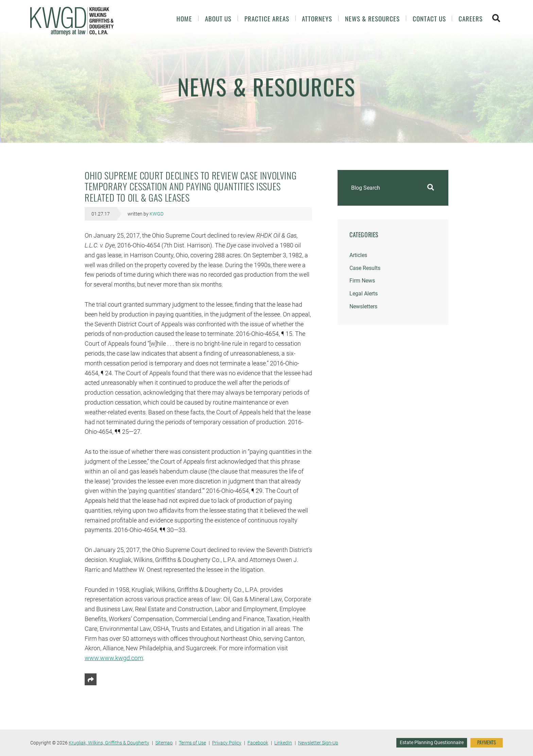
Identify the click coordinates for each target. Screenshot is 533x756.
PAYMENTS (487, 742)
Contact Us (429, 19)
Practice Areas (267, 19)
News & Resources (372, 19)
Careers (471, 19)
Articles (358, 255)
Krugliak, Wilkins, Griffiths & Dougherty (109, 743)
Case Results (365, 268)
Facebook (258, 743)
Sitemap (164, 743)
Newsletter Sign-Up (318, 743)
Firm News (362, 281)
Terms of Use (192, 743)
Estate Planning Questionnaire (432, 742)
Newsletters (363, 306)
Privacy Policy (227, 743)
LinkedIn (283, 743)
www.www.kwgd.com (114, 658)
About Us (218, 19)
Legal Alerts (364, 294)
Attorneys (317, 19)
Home (184, 19)
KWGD (157, 214)
